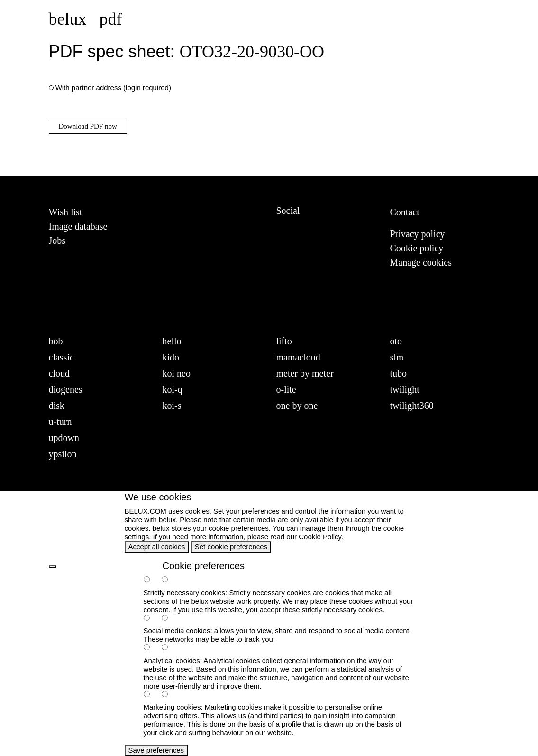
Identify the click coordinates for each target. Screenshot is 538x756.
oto (396, 341)
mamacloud (298, 357)
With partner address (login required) (113, 88)
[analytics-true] (152, 648)
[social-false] (170, 619)
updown (64, 438)
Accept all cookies (157, 547)
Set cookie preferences (231, 547)
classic (61, 357)
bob (56, 341)
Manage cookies (421, 262)
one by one (297, 406)
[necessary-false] (170, 580)
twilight (405, 389)
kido (171, 357)
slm (397, 357)
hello (172, 341)
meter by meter (305, 373)
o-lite (286, 389)
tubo (399, 373)
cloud (59, 373)
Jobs (57, 240)
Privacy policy (418, 234)
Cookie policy (417, 248)
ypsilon (63, 454)
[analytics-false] (170, 648)
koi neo (177, 373)
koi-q (173, 389)
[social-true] (152, 619)
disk (57, 406)
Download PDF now (88, 126)
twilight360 (412, 406)
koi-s (172, 406)
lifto (284, 341)
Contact (405, 212)
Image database (78, 226)
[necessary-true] (152, 580)
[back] (53, 567)
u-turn (60, 422)
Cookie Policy (320, 537)
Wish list (66, 212)
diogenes (66, 389)
